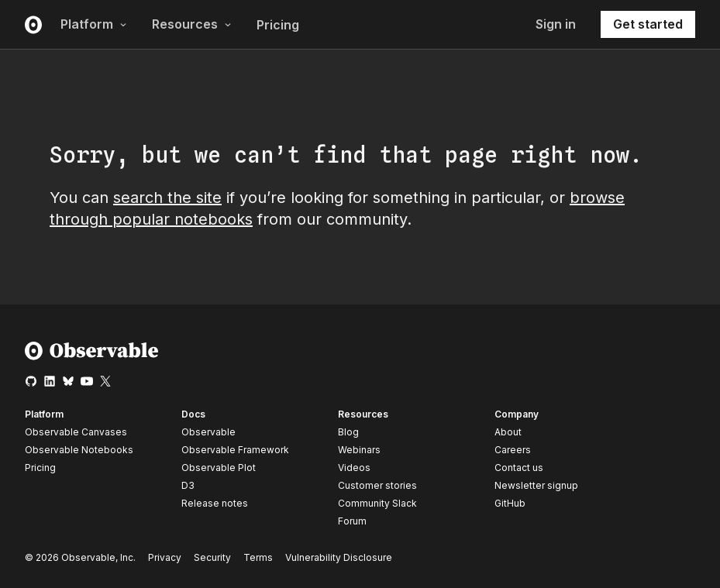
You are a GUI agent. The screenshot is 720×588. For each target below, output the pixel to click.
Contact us (519, 468)
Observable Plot (219, 468)
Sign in (556, 24)
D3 (188, 485)
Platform (94, 24)
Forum (352, 521)
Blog (348, 432)
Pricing (278, 25)
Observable (208, 432)
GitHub (510, 503)
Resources (192, 24)
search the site (167, 198)
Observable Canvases (76, 432)
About (508, 432)
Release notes (215, 503)
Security (212, 557)
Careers (513, 450)
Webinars (359, 450)
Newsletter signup (536, 486)
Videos (354, 468)
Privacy (165, 557)
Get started (648, 24)
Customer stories (377, 485)
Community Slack (377, 503)
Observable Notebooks (79, 450)
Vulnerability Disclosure (339, 557)
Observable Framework (235, 450)
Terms (258, 557)
